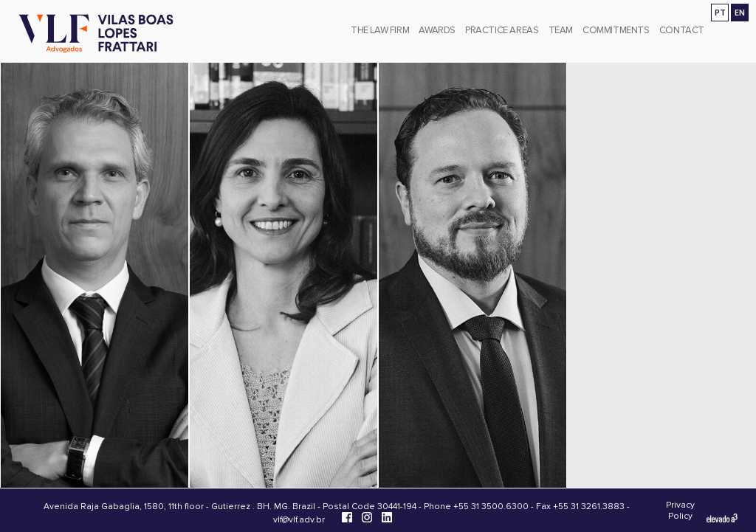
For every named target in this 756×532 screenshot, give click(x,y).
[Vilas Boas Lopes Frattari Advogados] (96, 35)
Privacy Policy (680, 511)
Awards (437, 30)
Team (561, 30)
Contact (682, 30)
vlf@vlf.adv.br (299, 520)
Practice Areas (502, 30)
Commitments (616, 30)
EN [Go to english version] (740, 12)
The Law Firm (380, 30)
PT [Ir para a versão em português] (720, 12)
